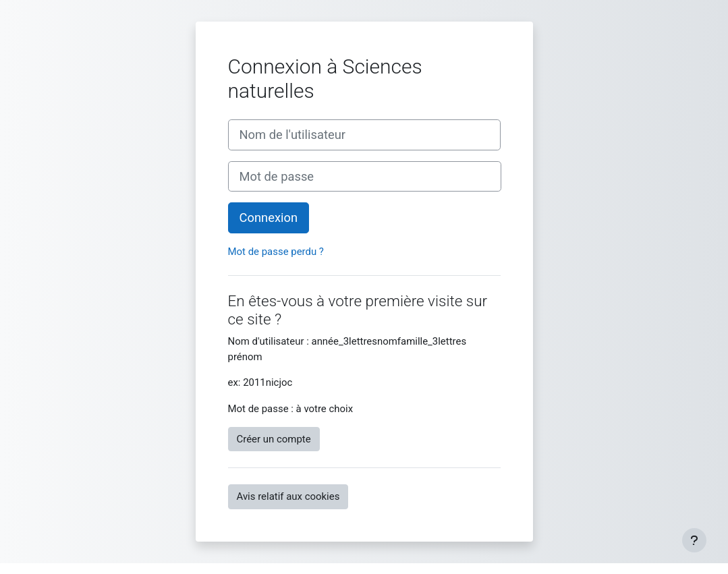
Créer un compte (274, 439)
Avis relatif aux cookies (288, 496)
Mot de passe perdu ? (276, 252)
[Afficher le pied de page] (694, 540)
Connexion (269, 218)
